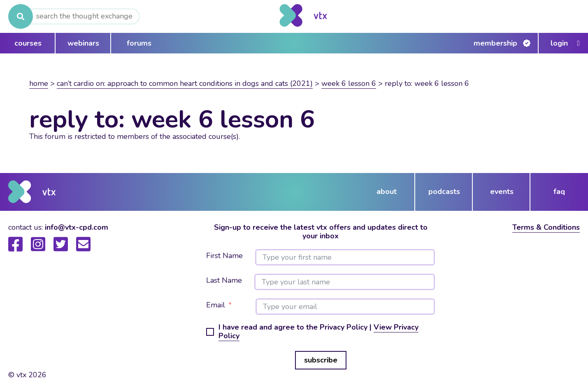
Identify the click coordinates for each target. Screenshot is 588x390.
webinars (83, 43)
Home (39, 83)
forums (139, 43)
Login (559, 43)
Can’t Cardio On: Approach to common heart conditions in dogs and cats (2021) (185, 83)
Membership (495, 43)
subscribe (321, 360)
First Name (224, 256)
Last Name (224, 281)
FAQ (559, 192)
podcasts (444, 192)
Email (216, 305)
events (502, 192)
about (387, 192)
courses (28, 43)
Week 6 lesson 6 (349, 83)
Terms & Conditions (546, 227)
